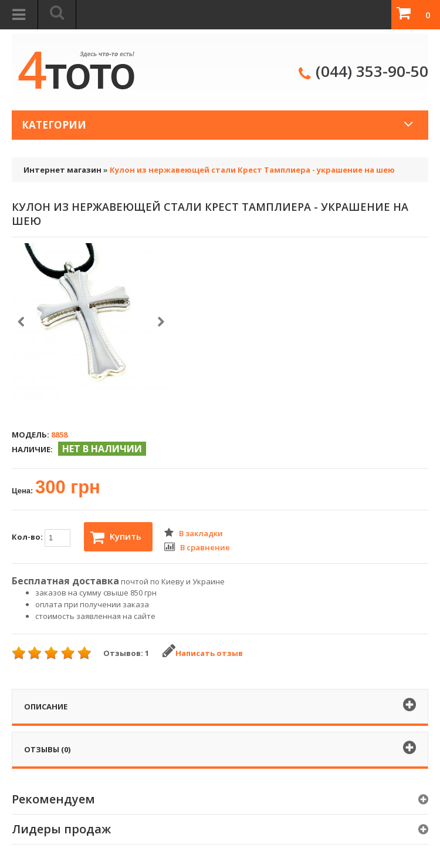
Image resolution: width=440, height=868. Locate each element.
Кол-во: (41, 538)
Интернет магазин (62, 170)
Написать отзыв (203, 653)
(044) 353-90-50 (372, 71)
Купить (116, 537)
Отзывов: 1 (126, 653)
